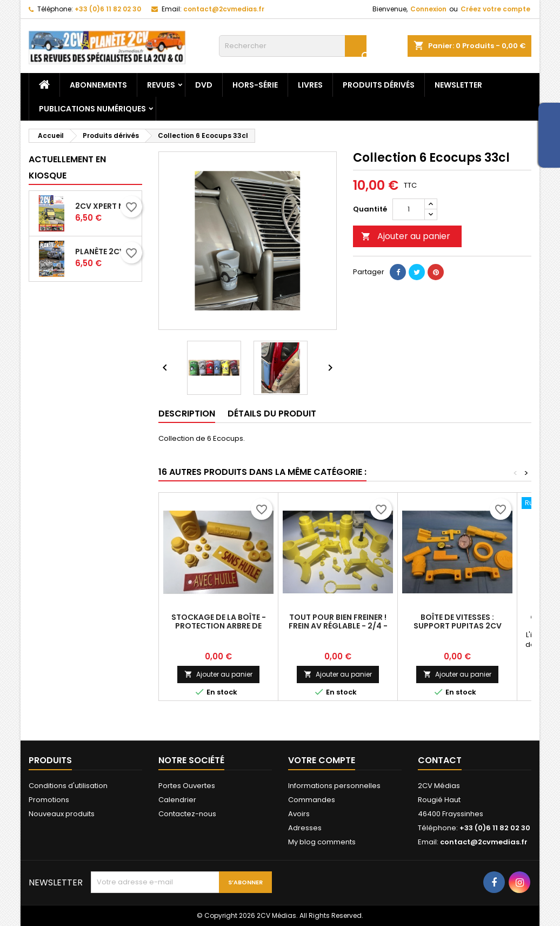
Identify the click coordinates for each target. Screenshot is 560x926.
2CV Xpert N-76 (106, 206)
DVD (204, 85)
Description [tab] (187, 414)
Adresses (305, 828)
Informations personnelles (334, 786)
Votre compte (322, 760)
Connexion (428, 9)
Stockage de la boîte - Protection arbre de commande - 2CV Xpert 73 (219, 626)
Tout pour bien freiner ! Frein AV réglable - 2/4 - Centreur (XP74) (338, 626)
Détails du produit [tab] (272, 414)
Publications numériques (92, 109)
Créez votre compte (495, 9)
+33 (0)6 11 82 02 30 (108, 9)
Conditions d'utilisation (68, 786)
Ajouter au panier (406, 236)
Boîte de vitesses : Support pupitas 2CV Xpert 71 (458, 626)
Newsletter (458, 85)
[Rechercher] (293, 46)
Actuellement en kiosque (67, 167)
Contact (440, 760)
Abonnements (98, 85)
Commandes (312, 800)
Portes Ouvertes (187, 786)
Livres (310, 85)
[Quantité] (409, 209)
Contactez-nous (187, 814)
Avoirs (299, 814)
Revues (161, 85)
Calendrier (177, 800)
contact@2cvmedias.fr (224, 9)
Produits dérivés (379, 85)
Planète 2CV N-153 (106, 252)
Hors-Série (255, 85)
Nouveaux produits (62, 814)
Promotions (49, 800)
